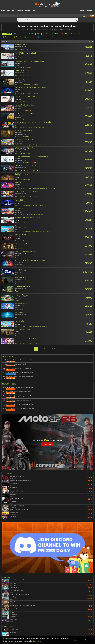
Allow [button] (86, 640)
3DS (81, 34)
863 (53, 349)
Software (20, 11)
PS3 (39, 34)
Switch (64, 34)
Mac (40, 37)
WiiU (73, 34)
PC (16, 34)
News (34, 11)
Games (3, 11)
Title (4, 41)
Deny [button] (76, 640)
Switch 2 (49, 37)
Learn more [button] (37, 641)
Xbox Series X (29, 37)
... (48, 349)
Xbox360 (17, 37)
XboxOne (6, 37)
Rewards (28, 11)
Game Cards (11, 11)
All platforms (7, 34)
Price (90, 41)
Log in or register (86, 11)
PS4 (31, 34)
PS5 (23, 34)
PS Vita (55, 34)
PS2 (46, 34)
